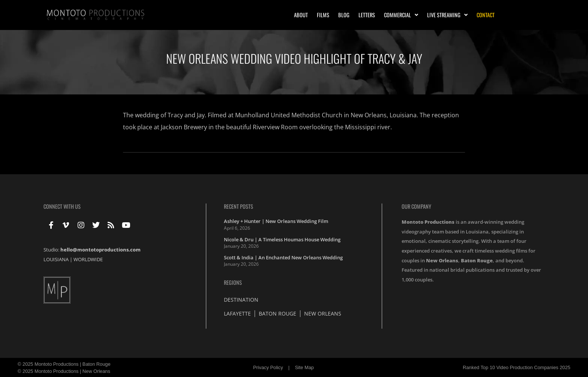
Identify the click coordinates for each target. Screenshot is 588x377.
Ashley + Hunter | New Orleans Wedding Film (276, 221)
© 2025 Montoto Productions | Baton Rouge (64, 364)
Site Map (304, 367)
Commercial (401, 15)
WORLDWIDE (88, 259)
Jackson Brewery (184, 127)
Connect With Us (62, 206)
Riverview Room (275, 127)
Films (323, 15)
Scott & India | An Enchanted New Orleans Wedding (283, 257)
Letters (367, 15)
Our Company (416, 206)
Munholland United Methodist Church (289, 115)
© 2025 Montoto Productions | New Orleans (64, 371)
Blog (344, 15)
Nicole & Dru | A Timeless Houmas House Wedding (282, 239)
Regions (233, 282)
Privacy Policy (268, 367)
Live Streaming (447, 15)
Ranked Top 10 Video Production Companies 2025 (517, 367)
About (301, 15)
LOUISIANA (56, 259)
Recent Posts (238, 206)
